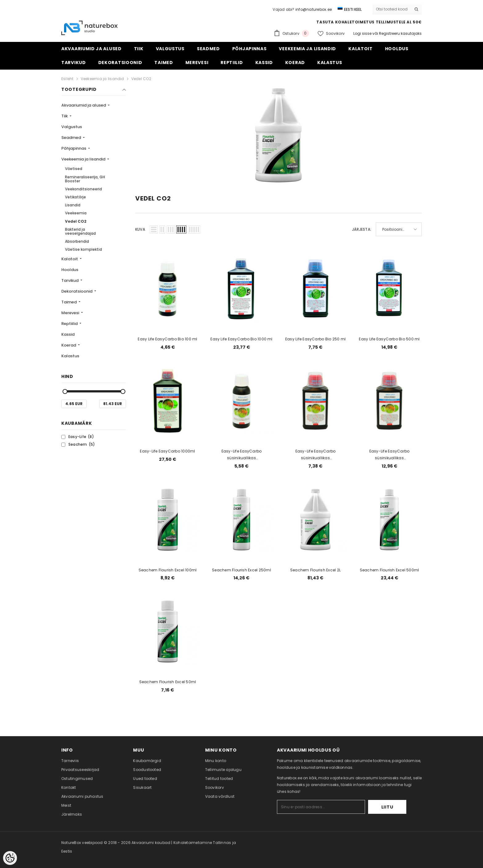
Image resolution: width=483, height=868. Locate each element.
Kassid (68, 334)
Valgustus (72, 127)
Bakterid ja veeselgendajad (80, 231)
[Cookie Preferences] (10, 858)
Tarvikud (70, 280)
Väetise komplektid (83, 249)
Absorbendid (77, 241)
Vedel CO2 (141, 79)
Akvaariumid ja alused (84, 105)
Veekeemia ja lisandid (102, 79)
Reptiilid (70, 324)
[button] (154, 229)
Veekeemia (76, 213)
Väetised (74, 169)
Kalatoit (70, 259)
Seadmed (72, 138)
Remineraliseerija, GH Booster (85, 179)
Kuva (140, 229)
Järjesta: (362, 229)
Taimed (69, 302)
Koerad (69, 345)
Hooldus (70, 270)
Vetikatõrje (75, 197)
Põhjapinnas (74, 148)
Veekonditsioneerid (83, 189)
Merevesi (71, 313)
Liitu (387, 807)
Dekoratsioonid (77, 291)
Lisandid (73, 205)
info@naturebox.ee (314, 9)
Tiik (65, 116)
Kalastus (70, 356)
